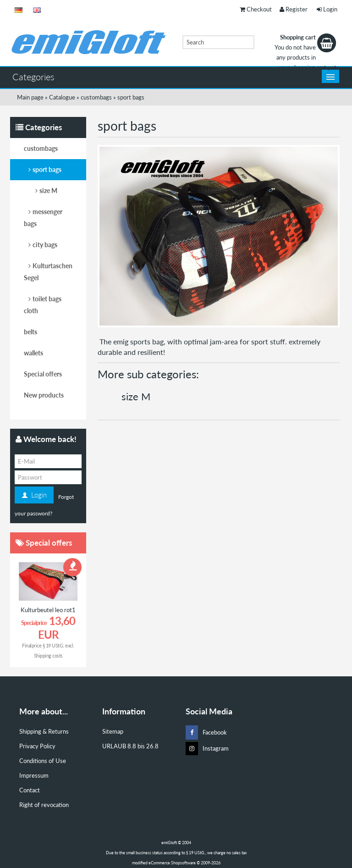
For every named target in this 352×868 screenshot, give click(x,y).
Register (294, 9)
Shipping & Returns (44, 731)
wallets (33, 353)
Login (327, 9)
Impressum (34, 775)
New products (44, 395)
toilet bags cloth (43, 305)
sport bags (47, 169)
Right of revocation (44, 805)
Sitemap (113, 731)
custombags (41, 148)
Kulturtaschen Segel (48, 272)
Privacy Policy (37, 746)
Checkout (256, 9)
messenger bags (43, 218)
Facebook (206, 733)
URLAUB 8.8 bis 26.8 (130, 746)
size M (136, 396)
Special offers (43, 374)
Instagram (207, 749)
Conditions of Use (43, 761)
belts (30, 332)
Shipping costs (48, 655)
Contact (30, 790)
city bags (45, 245)
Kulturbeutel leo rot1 (48, 610)
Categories (33, 77)
